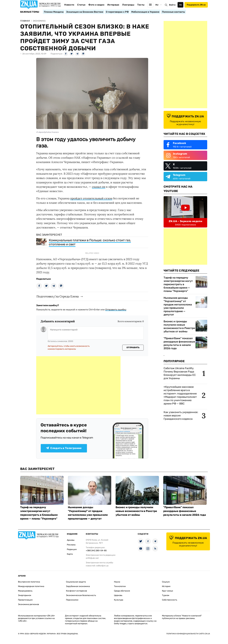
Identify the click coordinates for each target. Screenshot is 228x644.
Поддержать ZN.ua (196, 5)
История (166, 586)
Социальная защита (76, 582)
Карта (70, 554)
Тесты (141, 5)
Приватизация (25, 600)
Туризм (166, 595)
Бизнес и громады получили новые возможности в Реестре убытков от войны (179, 326)
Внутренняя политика (29, 582)
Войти (172, 5)
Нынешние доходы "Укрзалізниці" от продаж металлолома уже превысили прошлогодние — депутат (178, 306)
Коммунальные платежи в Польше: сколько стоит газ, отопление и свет (90, 242)
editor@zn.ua (102, 566)
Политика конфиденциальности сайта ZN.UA (188, 634)
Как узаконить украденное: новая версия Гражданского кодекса (181, 416)
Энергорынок (25, 595)
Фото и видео (96, 5)
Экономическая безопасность (81, 595)
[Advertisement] (78, 385)
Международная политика (31, 586)
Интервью (113, 5)
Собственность (170, 600)
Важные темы (30, 12)
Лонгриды (128, 5)
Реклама (71, 545)
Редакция (72, 549)
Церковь (118, 595)
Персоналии (72, 600)
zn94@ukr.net (92, 558)
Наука (117, 582)
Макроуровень (25, 591)
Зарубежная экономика (78, 586)
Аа (181, 5)
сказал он (99, 187)
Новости (69, 5)
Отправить (133, 348)
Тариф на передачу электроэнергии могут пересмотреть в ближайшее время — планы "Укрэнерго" (178, 284)
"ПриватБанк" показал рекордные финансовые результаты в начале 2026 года (179, 343)
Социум (166, 582)
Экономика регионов (28, 604)
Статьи (81, 5)
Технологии (120, 586)
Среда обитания (122, 591)
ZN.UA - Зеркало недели (185, 221)
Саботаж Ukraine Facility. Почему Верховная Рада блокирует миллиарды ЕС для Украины (180, 373)
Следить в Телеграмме (64, 448)
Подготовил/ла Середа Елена (58, 296)
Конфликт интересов (76, 591)
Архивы (71, 540)
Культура (119, 600)
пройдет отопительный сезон (91, 198)
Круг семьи (168, 591)
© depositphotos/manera (47, 132)
